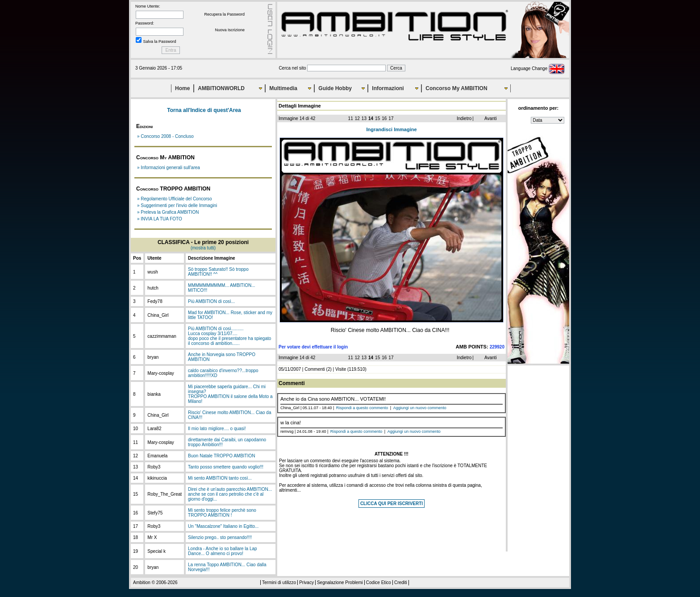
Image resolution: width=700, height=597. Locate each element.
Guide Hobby (335, 88)
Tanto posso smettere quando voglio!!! (226, 467)
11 (351, 118)
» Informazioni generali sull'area (169, 168)
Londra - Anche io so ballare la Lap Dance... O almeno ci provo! (223, 551)
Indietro (464, 118)
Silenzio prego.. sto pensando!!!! (220, 537)
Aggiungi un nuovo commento (420, 408)
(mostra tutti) (203, 248)
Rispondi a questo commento (362, 408)
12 (357, 118)
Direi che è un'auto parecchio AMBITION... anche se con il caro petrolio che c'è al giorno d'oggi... (230, 494)
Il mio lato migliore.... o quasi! (217, 429)
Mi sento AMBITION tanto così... (220, 478)
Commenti (315, 369)
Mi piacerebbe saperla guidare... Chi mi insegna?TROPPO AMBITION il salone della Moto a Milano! (230, 394)
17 (391, 118)
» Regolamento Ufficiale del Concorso (175, 199)
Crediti (401, 582)
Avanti (491, 118)
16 (384, 118)
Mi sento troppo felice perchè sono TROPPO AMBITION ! (222, 513)
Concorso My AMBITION (456, 88)
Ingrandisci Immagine (391, 129)
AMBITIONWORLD (221, 88)
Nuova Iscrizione (230, 30)
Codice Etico (379, 582)
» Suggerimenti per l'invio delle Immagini (177, 205)
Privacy (306, 582)
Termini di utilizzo (279, 582)
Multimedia (283, 88)
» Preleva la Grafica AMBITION (168, 212)
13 (364, 118)
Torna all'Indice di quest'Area (204, 110)
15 (377, 118)
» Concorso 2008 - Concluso (165, 136)
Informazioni (388, 88)
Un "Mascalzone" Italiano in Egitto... (223, 526)
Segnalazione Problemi (340, 582)
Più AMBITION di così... (211, 301)
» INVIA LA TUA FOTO (160, 219)
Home (182, 88)
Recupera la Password (224, 14)
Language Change (538, 68)
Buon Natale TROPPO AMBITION (221, 456)
